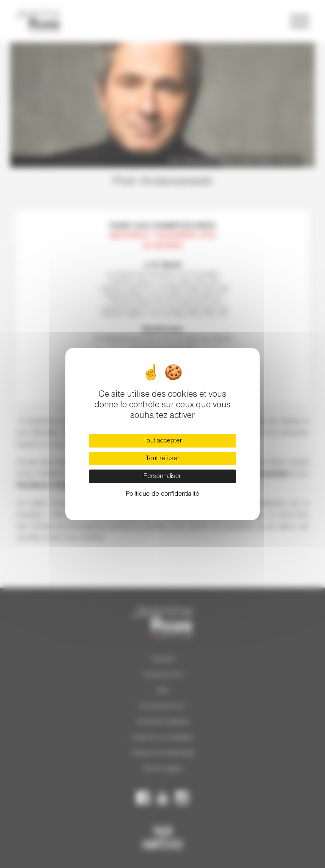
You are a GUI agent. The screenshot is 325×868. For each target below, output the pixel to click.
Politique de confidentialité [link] (162, 494)
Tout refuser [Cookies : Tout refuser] (162, 459)
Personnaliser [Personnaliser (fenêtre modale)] (162, 476)
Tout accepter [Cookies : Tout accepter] (162, 441)
